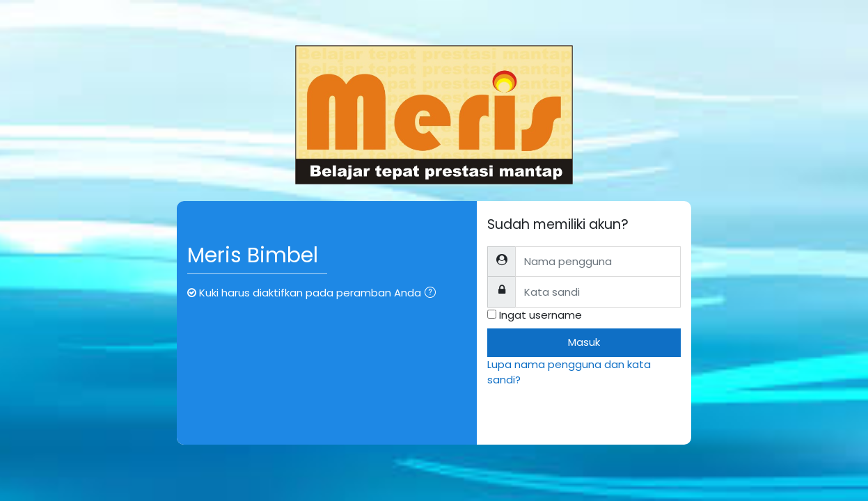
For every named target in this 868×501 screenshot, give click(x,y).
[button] (433, 294)
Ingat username (540, 315)
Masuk (584, 342)
